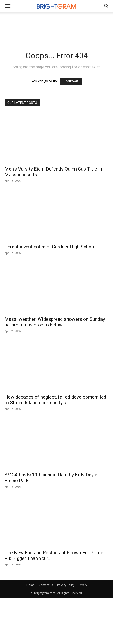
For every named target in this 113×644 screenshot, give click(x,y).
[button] (107, 6)
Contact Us (46, 585)
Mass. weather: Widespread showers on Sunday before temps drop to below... (55, 322)
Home (30, 585)
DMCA (83, 585)
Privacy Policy (66, 585)
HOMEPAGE (71, 81)
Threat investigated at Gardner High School (50, 247)
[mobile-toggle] (8, 6)
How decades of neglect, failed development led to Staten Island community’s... (55, 400)
